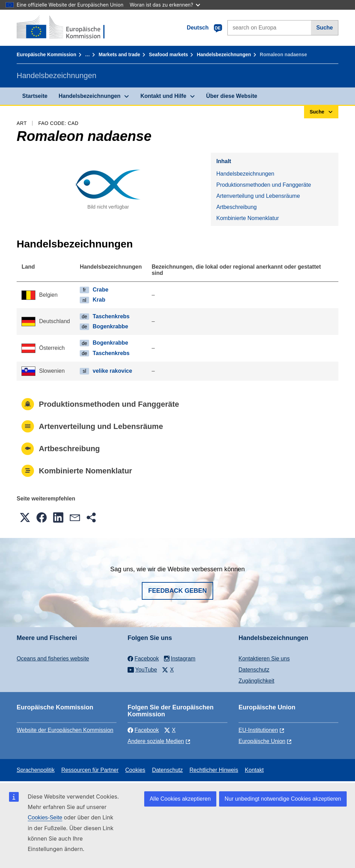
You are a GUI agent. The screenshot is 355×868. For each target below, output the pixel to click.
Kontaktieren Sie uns (264, 659)
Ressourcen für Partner (90, 770)
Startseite (35, 96)
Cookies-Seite (45, 818)
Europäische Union (262, 741)
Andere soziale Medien (156, 741)
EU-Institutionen (258, 730)
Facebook (143, 730)
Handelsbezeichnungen (224, 54)
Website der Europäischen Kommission (65, 730)
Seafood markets (169, 54)
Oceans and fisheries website (53, 659)
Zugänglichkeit (256, 681)
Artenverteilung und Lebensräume (258, 196)
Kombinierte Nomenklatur (248, 218)
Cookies (135, 770)
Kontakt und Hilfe (163, 96)
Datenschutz (254, 670)
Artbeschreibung (237, 207)
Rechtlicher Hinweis (214, 770)
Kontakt (254, 770)
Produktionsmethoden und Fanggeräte (264, 185)
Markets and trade (119, 54)
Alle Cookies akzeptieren (180, 799)
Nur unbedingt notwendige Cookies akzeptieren (283, 799)
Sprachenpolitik (36, 770)
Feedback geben (177, 591)
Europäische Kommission (46, 54)
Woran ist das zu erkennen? (165, 5)
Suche (324, 28)
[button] (25, 517)
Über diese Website (232, 96)
